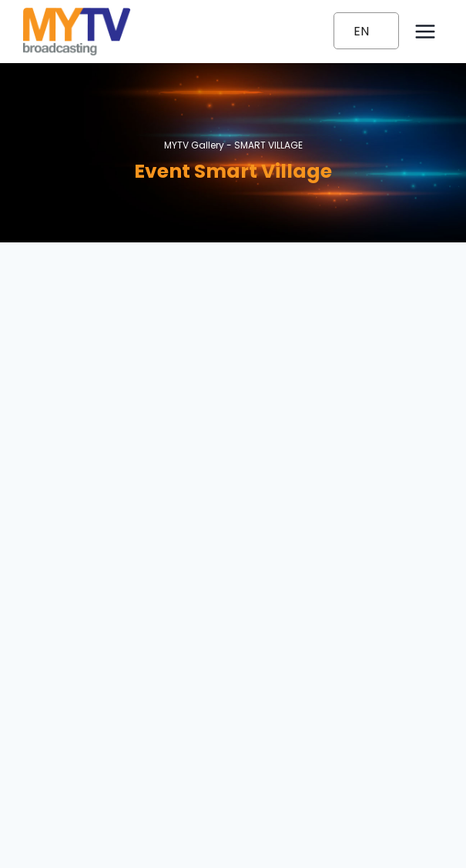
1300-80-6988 (233, 746)
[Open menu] (425, 31)
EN (361, 31)
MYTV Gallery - (233, 145)
